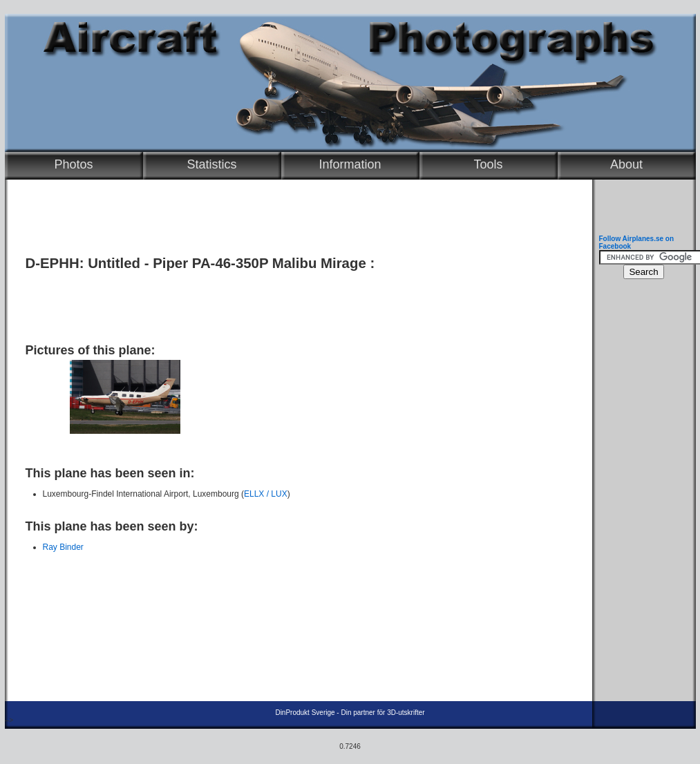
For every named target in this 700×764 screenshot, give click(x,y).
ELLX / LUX (266, 494)
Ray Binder (63, 547)
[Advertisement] (295, 302)
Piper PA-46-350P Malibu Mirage (259, 263)
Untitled (114, 263)
